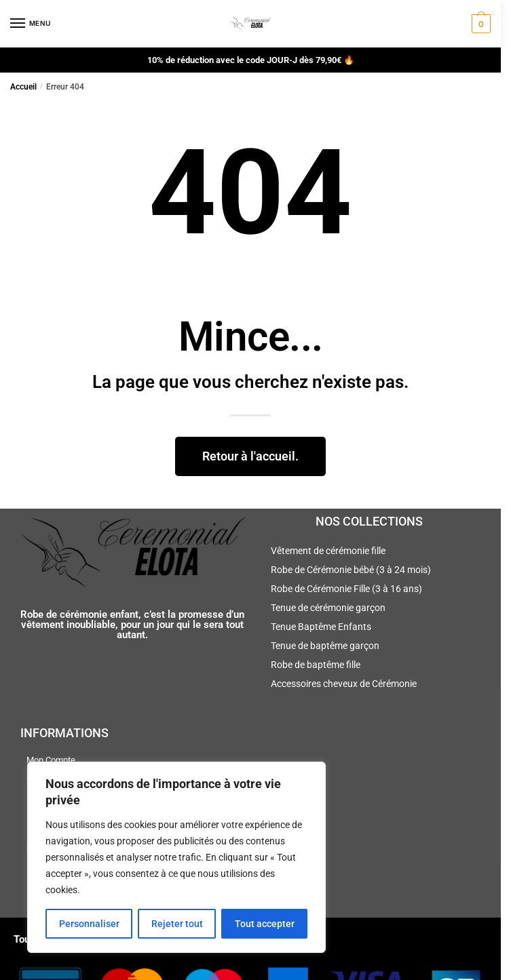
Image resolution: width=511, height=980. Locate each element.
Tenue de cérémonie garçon (328, 608)
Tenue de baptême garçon (325, 646)
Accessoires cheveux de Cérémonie (344, 684)
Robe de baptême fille (316, 665)
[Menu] (31, 24)
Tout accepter (265, 924)
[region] (176, 857)
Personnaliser (89, 924)
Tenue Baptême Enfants (321, 627)
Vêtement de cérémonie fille (328, 551)
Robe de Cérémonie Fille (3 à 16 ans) (346, 589)
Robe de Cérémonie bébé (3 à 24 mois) (351, 570)
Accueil (23, 87)
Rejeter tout (177, 924)
